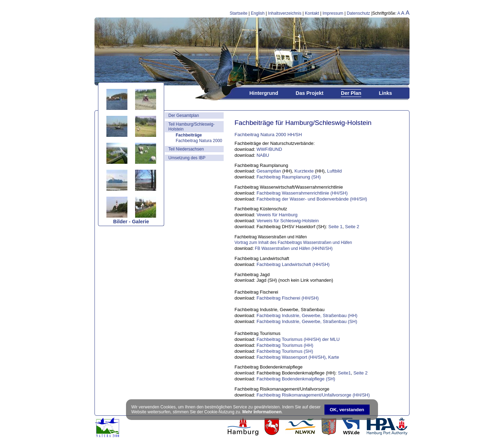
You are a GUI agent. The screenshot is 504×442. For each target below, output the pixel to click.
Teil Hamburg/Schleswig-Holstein (191, 127)
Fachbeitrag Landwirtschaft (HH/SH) (293, 264)
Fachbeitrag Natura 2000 (199, 141)
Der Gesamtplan (184, 115)
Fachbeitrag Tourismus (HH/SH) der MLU (298, 339)
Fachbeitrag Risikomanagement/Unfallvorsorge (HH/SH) (313, 395)
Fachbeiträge (189, 135)
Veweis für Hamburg (277, 215)
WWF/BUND (269, 149)
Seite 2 (352, 227)
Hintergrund (264, 93)
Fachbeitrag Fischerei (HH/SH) (288, 298)
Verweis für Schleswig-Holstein (288, 221)
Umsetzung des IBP (187, 158)
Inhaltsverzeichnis (285, 13)
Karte (333, 357)
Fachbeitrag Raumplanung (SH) (289, 177)
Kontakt (312, 13)
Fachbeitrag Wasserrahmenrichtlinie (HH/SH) (302, 193)
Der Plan (351, 93)
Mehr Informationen (262, 412)
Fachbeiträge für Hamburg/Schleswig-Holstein (303, 123)
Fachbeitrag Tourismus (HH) (285, 345)
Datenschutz (359, 13)
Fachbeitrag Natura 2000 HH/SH (268, 135)
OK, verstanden (347, 410)
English (258, 13)
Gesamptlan (269, 171)
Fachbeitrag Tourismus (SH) (285, 351)
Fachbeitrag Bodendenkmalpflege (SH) (296, 379)
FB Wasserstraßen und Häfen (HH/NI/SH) (294, 248)
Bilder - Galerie (131, 222)
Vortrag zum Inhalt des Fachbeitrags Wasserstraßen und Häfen (294, 243)
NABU (263, 155)
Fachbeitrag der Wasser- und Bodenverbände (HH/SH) (312, 199)
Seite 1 (335, 227)
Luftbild (334, 171)
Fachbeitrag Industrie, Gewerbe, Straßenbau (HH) (307, 315)
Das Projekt (310, 93)
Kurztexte (304, 171)
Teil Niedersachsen (186, 149)
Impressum (333, 13)
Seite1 (345, 373)
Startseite (239, 13)
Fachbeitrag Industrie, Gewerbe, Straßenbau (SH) (307, 321)
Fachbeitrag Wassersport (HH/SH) (291, 357)
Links (385, 93)
